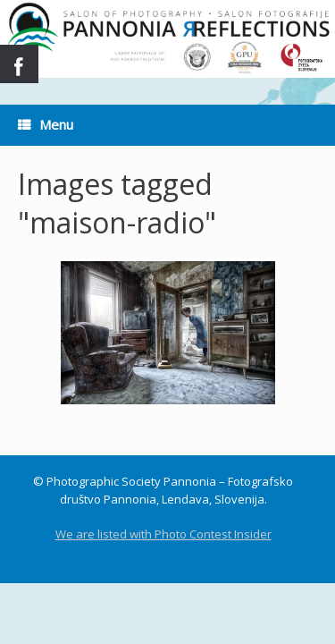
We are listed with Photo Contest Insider (163, 534)
